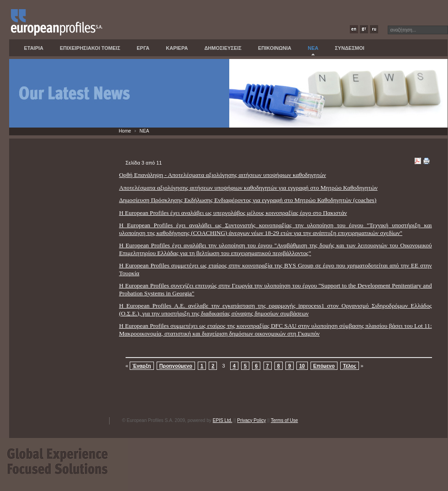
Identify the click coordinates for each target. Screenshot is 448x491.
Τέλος (350, 366)
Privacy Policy (251, 420)
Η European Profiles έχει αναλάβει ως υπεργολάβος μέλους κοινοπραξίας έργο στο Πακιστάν (233, 213)
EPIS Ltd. (223, 420)
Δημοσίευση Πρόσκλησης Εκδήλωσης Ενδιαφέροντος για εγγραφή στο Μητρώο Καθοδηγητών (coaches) (248, 200)
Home (125, 131)
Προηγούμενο (176, 366)
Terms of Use (285, 420)
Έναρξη (142, 366)
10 (302, 366)
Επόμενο (324, 366)
